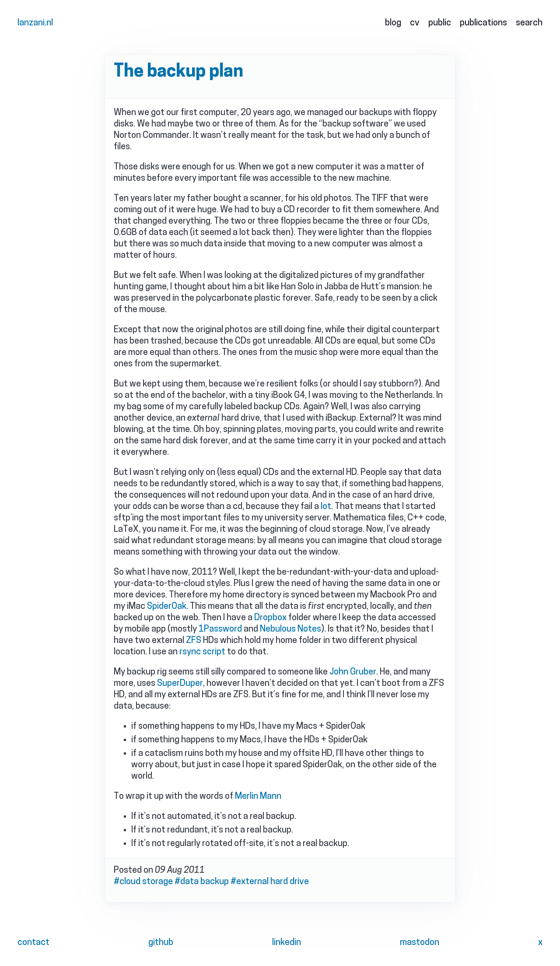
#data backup (202, 882)
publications (483, 23)
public (440, 23)
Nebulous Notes (290, 629)
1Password (220, 629)
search (529, 23)
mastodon (420, 943)
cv (415, 23)
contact (33, 943)
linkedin (287, 943)
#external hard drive (270, 882)
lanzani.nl (35, 23)
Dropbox (270, 618)
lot (326, 507)
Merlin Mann (258, 797)
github (161, 943)
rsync (190, 652)
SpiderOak (167, 607)
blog (393, 23)
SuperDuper (180, 684)
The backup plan (178, 72)
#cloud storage (143, 882)
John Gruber (353, 672)
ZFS (194, 641)
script (214, 652)
